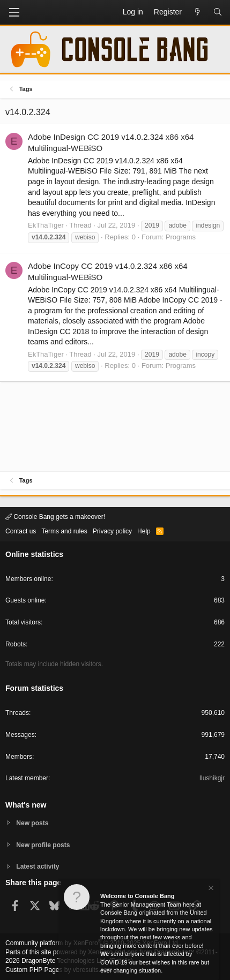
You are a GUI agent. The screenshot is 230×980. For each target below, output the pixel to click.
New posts (32, 823)
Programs (181, 237)
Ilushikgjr (212, 778)
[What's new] (197, 12)
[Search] (218, 12)
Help (144, 531)
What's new (26, 805)
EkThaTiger (46, 225)
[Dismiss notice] (210, 889)
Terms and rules (64, 531)
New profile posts (43, 845)
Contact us (21, 531)
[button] (14, 12)
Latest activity (38, 866)
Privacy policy (112, 531)
